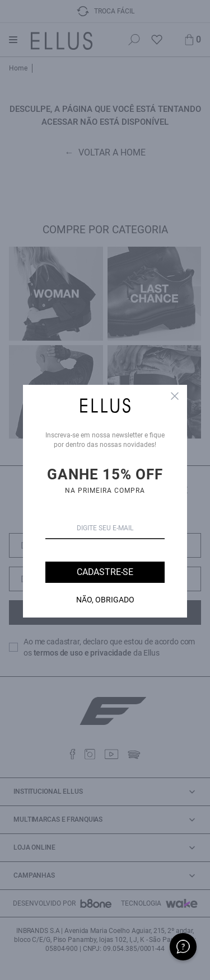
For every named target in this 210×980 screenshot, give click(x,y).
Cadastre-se (105, 572)
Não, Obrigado (105, 600)
